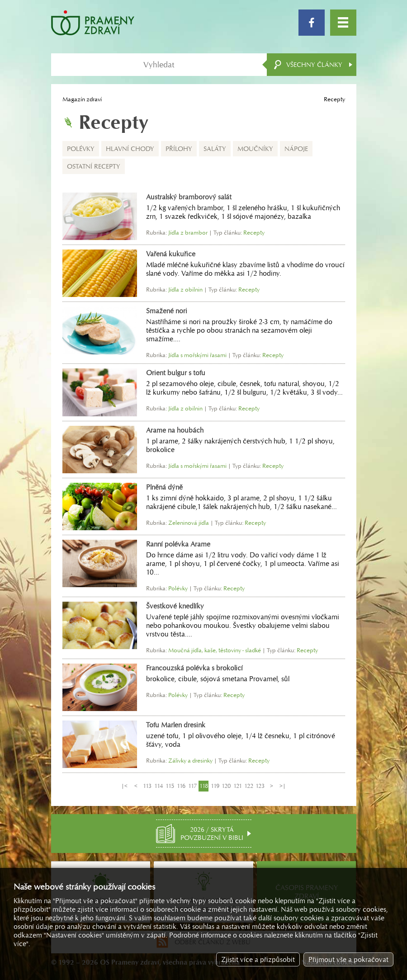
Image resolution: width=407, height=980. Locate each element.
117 (192, 786)
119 (215, 786)
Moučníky (255, 149)
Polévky (81, 149)
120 (226, 786)
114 (159, 786)
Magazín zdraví (82, 99)
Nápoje (296, 149)
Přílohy (179, 149)
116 (181, 786)
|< (124, 786)
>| (283, 786)
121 (238, 786)
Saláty (215, 149)
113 (147, 786)
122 (249, 786)
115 (170, 786)
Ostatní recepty (94, 166)
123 (260, 786)
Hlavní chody (130, 149)
